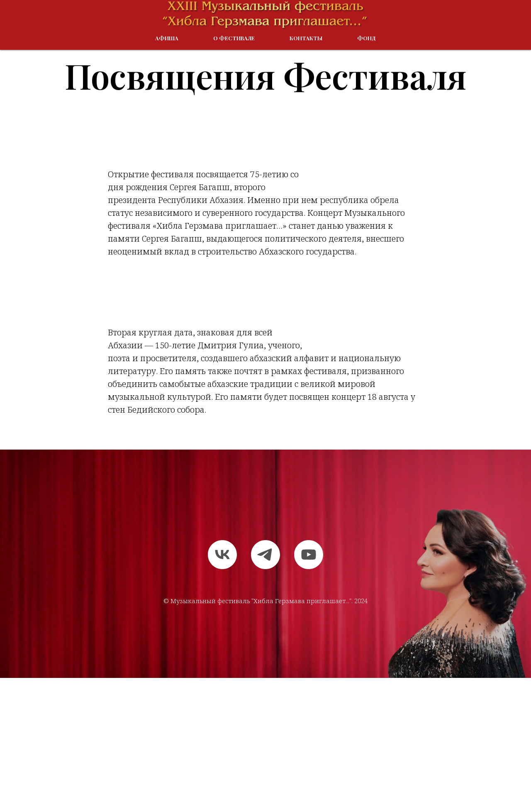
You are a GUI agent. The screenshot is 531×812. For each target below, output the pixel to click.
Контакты (306, 38)
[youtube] (309, 555)
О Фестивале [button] (234, 38)
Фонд (367, 38)
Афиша (167, 38)
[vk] (222, 555)
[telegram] (265, 555)
